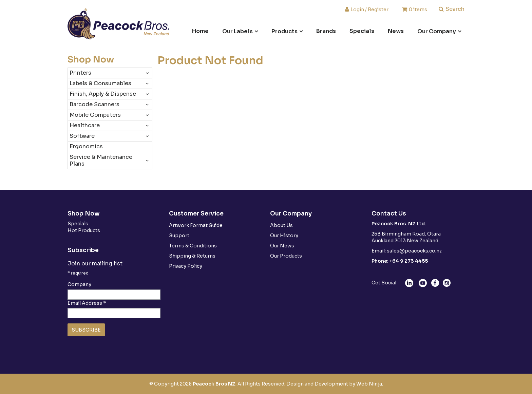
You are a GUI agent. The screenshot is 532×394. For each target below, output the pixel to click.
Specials (362, 31)
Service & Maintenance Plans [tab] (101, 160)
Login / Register (369, 9)
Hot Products (84, 230)
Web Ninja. (370, 384)
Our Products (286, 256)
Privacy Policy (186, 266)
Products (284, 31)
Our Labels (237, 31)
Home (200, 31)
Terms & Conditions (193, 246)
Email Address (87, 303)
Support (179, 236)
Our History (284, 236)
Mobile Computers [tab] (95, 115)
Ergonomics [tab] (86, 146)
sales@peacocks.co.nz (414, 251)
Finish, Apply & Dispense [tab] (103, 94)
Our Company (437, 31)
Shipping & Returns (192, 256)
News (396, 31)
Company (79, 284)
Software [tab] (82, 136)
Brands (326, 31)
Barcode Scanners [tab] (94, 104)
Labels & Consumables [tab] (100, 83)
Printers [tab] (80, 73)
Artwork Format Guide (196, 225)
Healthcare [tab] (85, 125)
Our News (282, 246)
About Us (281, 225)
